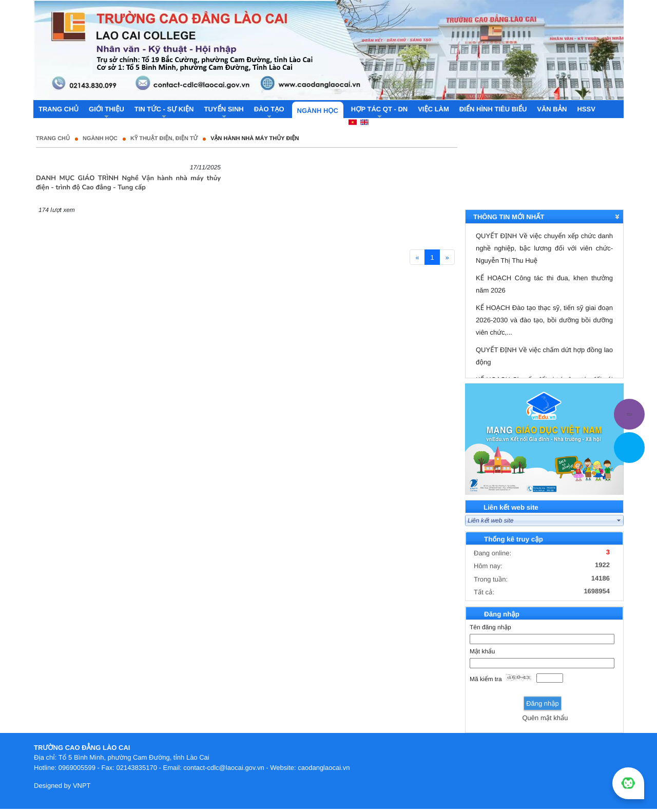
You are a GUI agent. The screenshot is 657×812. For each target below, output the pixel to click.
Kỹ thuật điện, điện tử (164, 139)
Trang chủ (53, 139)
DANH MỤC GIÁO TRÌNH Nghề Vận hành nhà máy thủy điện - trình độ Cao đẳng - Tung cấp (128, 183)
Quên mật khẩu (545, 718)
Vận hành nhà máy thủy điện (255, 139)
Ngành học (100, 139)
